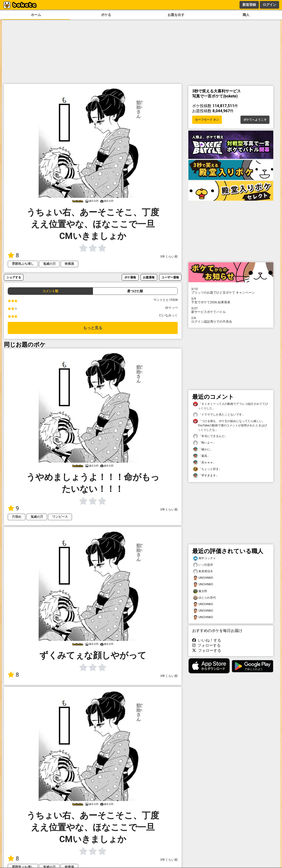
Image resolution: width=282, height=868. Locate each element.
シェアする (14, 277)
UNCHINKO (203, 578)
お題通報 (149, 277)
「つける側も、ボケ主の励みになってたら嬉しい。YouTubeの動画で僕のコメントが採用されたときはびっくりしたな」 (230, 425)
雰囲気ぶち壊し (23, 264)
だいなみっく (168, 315)
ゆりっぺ (171, 308)
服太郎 (200, 591)
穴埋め (17, 517)
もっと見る (93, 328)
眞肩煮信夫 (203, 571)
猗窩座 (69, 264)
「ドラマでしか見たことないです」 (219, 415)
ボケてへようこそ (255, 120)
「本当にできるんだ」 (210, 436)
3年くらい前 (169, 256)
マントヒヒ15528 (166, 300)
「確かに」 (203, 449)
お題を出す (176, 15)
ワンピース (60, 517)
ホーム (36, 15)
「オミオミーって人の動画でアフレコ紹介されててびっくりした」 (231, 406)
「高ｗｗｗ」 (204, 463)
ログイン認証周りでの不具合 (231, 320)
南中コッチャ (204, 558)
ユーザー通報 (170, 277)
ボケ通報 (130, 277)
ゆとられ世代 (204, 598)
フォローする (206, 645)
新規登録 (249, 5)
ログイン (269, 5)
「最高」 (202, 456)
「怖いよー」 (204, 443)
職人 (246, 15)
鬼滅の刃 (49, 264)
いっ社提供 (203, 565)
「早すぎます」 (206, 476)
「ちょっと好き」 (207, 469)
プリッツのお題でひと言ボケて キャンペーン (231, 291)
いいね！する (207, 640)
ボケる (106, 15)
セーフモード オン (207, 120)
